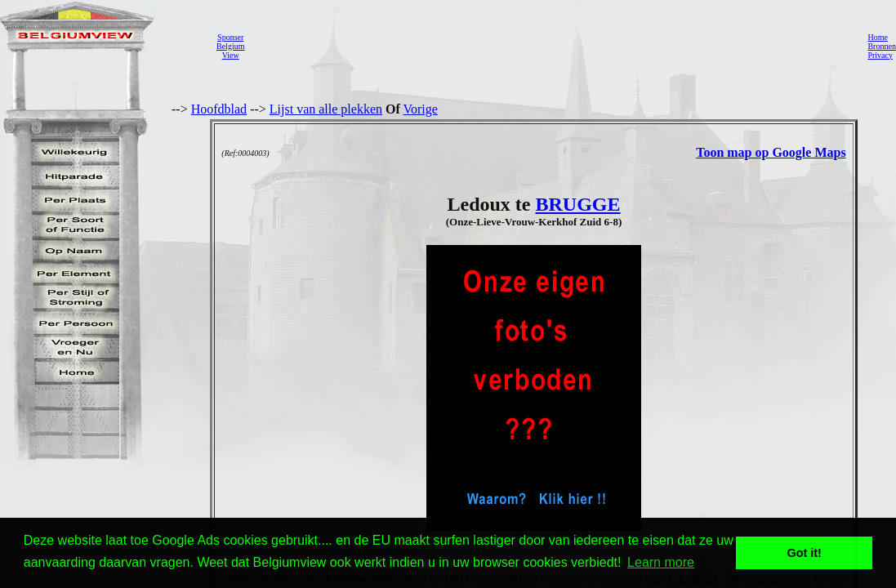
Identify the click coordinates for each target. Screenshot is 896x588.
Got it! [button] (805, 553)
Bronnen (881, 46)
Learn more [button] (661, 562)
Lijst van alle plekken (326, 109)
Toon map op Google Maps (771, 152)
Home (877, 37)
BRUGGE (577, 204)
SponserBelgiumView (230, 46)
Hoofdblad (219, 109)
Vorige (421, 109)
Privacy (880, 55)
